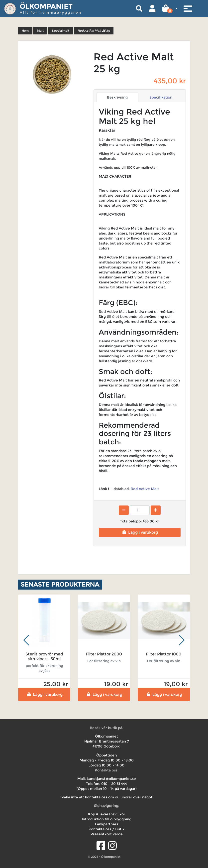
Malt (40, 31)
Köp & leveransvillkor (107, 814)
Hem (25, 31)
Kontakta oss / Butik (106, 829)
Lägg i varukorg (140, 532)
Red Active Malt (144, 489)
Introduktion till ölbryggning (107, 819)
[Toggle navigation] (188, 8)
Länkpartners (107, 824)
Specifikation (161, 97)
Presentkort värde (107, 834)
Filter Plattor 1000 (164, 654)
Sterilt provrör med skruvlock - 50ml (44, 656)
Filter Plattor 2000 (104, 654)
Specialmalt (61, 31)
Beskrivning (117, 97)
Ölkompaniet (46, 6)
